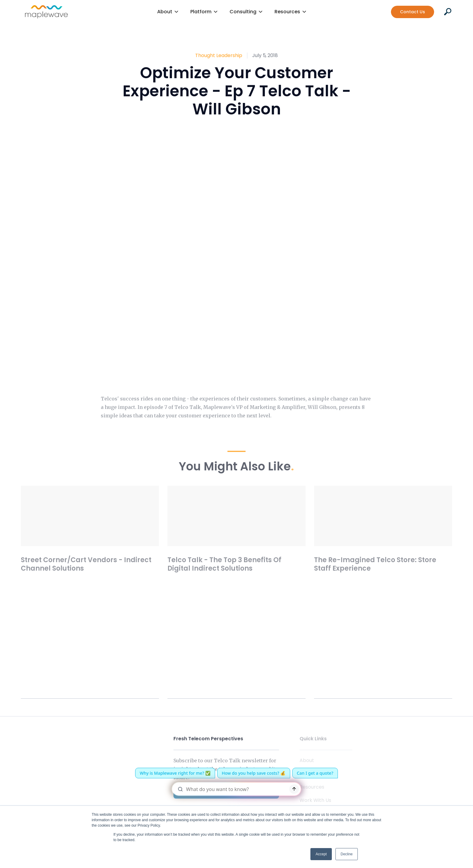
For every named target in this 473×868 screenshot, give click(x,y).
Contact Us (413, 12)
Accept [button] (321, 854)
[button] (168, 12)
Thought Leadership (219, 55)
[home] (46, 12)
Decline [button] (347, 854)
